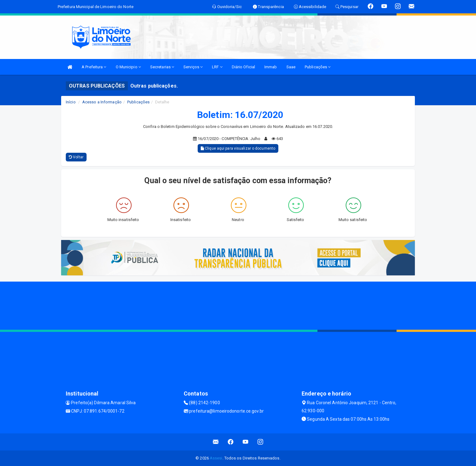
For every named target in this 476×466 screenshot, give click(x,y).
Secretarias (162, 67)
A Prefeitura (94, 67)
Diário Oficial (243, 67)
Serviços (193, 67)
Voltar (76, 157)
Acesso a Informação (102, 102)
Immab (271, 67)
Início (71, 102)
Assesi (216, 458)
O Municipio (128, 67)
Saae (291, 67)
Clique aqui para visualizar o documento (238, 148)
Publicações (318, 67)
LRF (217, 67)
